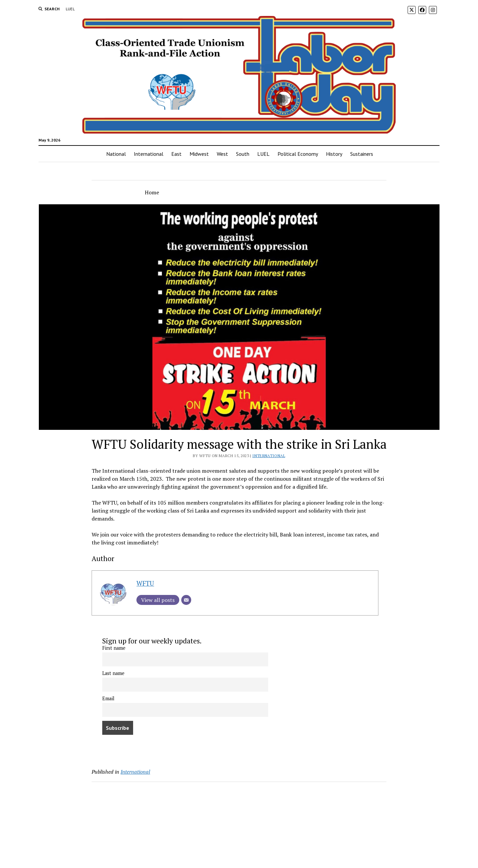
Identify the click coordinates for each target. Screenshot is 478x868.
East (176, 154)
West (222, 154)
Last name (113, 673)
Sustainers (362, 154)
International (149, 154)
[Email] (186, 600)
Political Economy (298, 154)
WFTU (145, 583)
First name (114, 648)
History (334, 154)
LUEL (70, 9)
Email (108, 698)
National (116, 154)
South (243, 154)
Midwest (199, 154)
